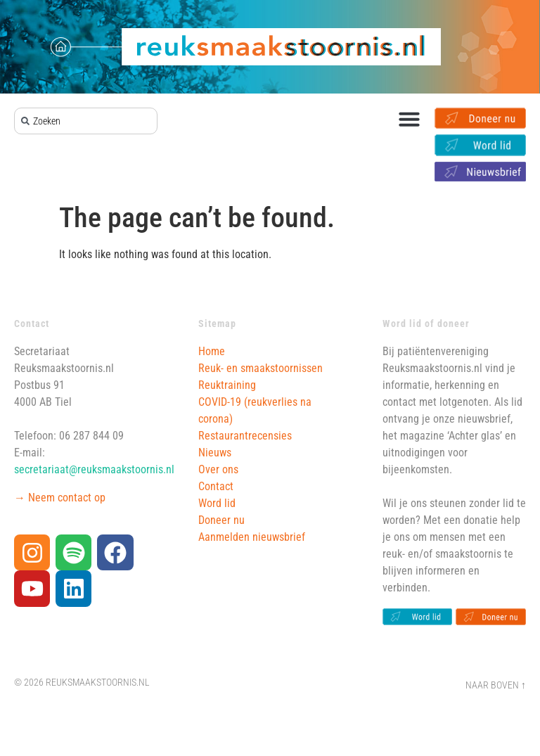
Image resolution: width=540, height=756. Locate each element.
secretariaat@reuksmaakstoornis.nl (94, 469)
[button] (409, 119)
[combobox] (86, 121)
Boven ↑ (508, 685)
